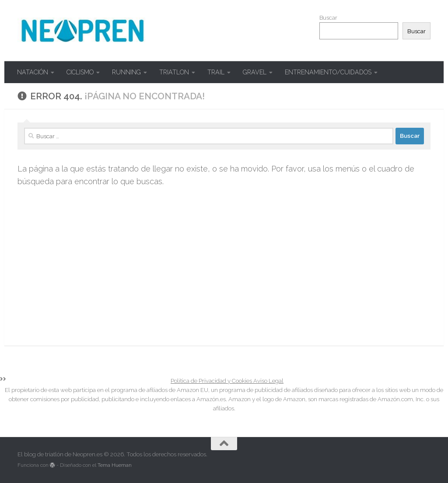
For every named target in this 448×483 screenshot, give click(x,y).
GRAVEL (244, 72)
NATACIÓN (33, 72)
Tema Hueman (109, 465)
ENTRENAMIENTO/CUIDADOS (315, 72)
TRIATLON (168, 72)
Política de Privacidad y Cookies (210, 381)
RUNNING (122, 72)
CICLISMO (78, 72)
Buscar (328, 18)
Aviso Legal (267, 381)
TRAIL (207, 72)
